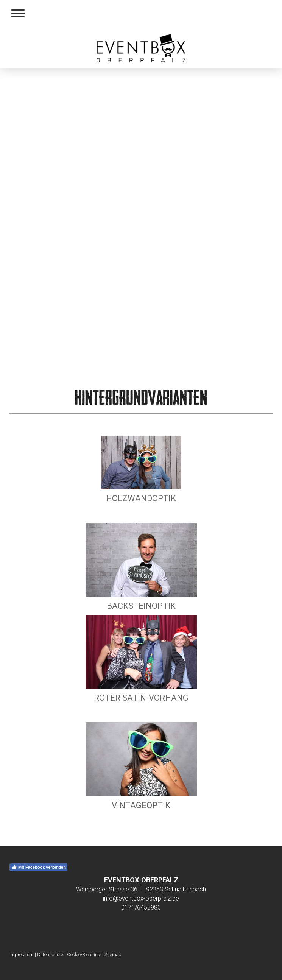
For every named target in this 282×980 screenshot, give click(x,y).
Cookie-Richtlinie (84, 954)
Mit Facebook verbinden (38, 867)
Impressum (22, 954)
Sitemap (113, 954)
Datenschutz (50, 954)
